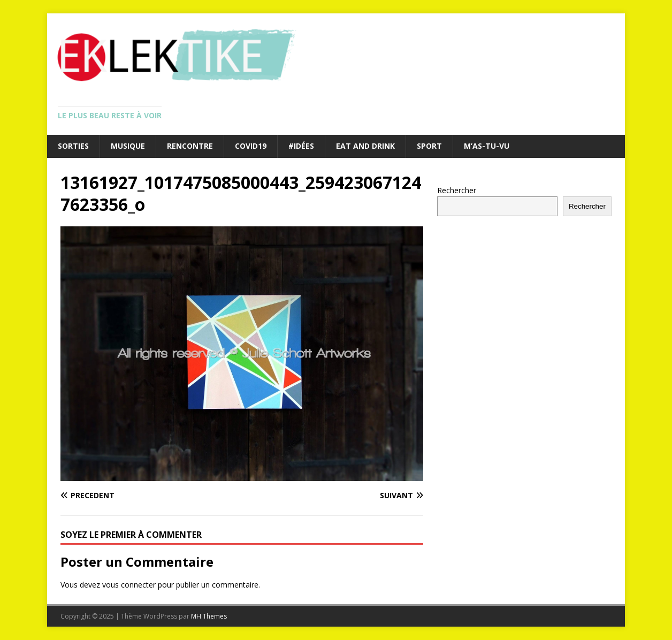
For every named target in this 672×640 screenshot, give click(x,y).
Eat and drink (365, 146)
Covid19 (251, 146)
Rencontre (190, 146)
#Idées (301, 146)
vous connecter (129, 585)
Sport (429, 146)
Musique (128, 146)
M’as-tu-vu (487, 146)
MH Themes (209, 616)
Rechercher (457, 190)
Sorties (73, 146)
